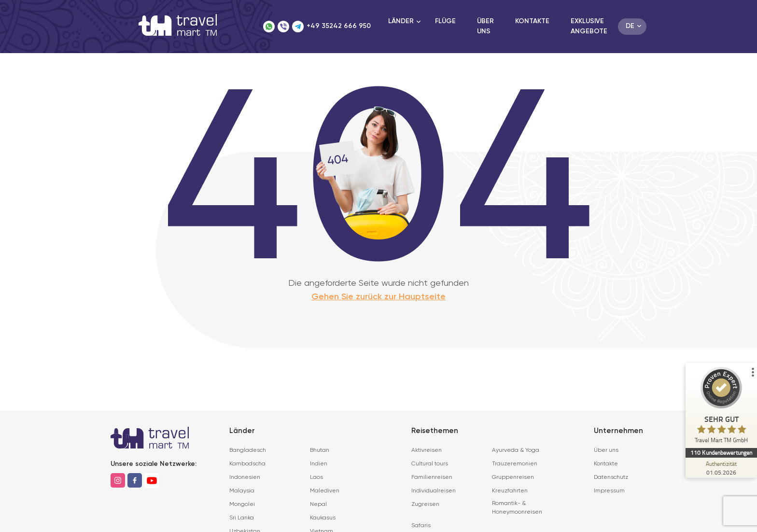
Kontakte (532, 21)
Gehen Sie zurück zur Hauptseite (378, 297)
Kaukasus (323, 518)
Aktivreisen (427, 450)
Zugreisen (425, 504)
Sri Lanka (242, 518)
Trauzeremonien (515, 464)
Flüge (445, 21)
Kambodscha (247, 464)
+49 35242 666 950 (339, 26)
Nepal (318, 504)
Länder (401, 21)
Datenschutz (611, 477)
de (630, 26)
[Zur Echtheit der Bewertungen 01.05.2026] (721, 468)
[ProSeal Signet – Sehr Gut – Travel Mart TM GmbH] (721, 407)
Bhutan (320, 450)
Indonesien (245, 477)
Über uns (606, 450)
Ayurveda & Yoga (516, 450)
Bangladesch (248, 450)
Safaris (421, 526)
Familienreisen (432, 477)
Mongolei (242, 504)
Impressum (609, 491)
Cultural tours (430, 464)
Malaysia (242, 491)
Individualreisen (434, 491)
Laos (316, 477)
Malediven (325, 491)
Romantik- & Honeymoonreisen (517, 508)
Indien (319, 464)
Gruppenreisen (513, 477)
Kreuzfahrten (510, 491)
